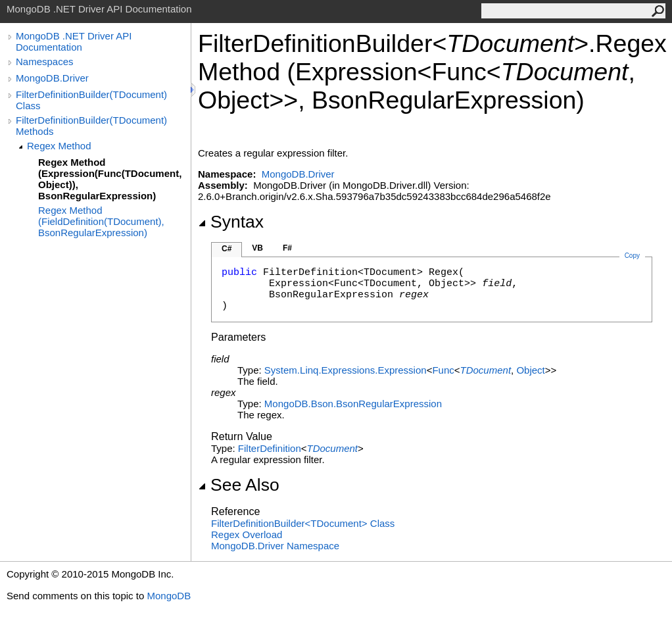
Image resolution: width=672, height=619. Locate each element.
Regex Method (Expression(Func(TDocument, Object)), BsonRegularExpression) (110, 179)
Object (530, 370)
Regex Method (59, 146)
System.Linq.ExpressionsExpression (346, 370)
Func (443, 370)
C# (227, 249)
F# (287, 248)
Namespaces (45, 62)
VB (257, 248)
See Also (239, 485)
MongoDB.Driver (52, 78)
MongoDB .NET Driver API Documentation (74, 41)
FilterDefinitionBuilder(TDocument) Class (91, 100)
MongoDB (169, 596)
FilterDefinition (270, 448)
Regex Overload (247, 534)
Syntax (231, 222)
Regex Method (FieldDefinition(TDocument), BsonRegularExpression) (101, 221)
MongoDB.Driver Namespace (275, 546)
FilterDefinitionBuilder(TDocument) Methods (91, 126)
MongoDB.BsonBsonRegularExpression (353, 404)
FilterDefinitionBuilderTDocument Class (303, 523)
